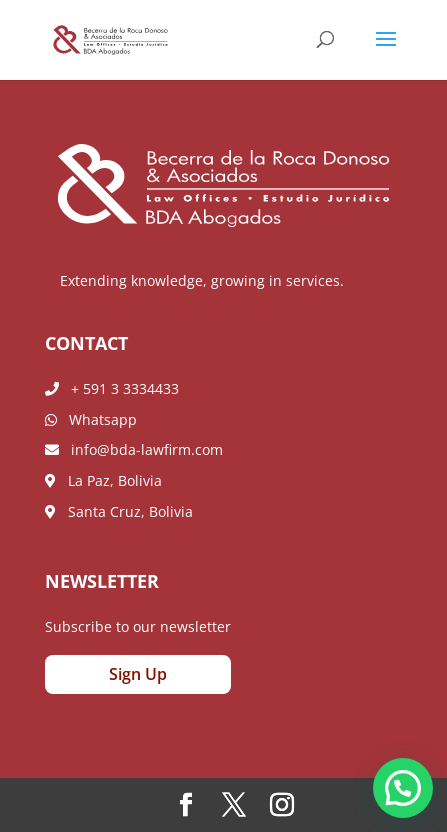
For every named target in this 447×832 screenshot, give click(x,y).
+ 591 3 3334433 (112, 388)
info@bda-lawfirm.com (134, 449)
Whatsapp (91, 419)
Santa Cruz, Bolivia (119, 511)
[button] (403, 788)
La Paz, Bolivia (103, 480)
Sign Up (138, 674)
